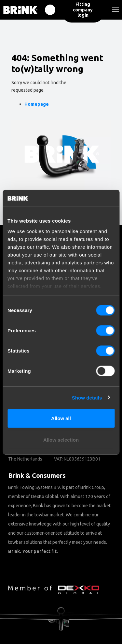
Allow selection (61, 440)
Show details (87, 397)
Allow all (61, 418)
